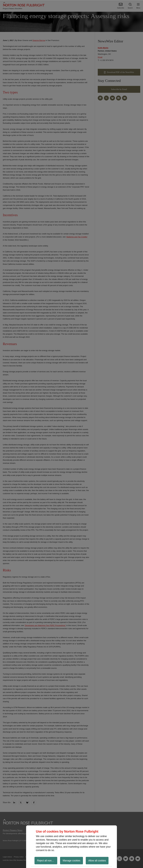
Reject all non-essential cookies (47, 860)
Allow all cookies (97, 860)
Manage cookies (71, 860)
